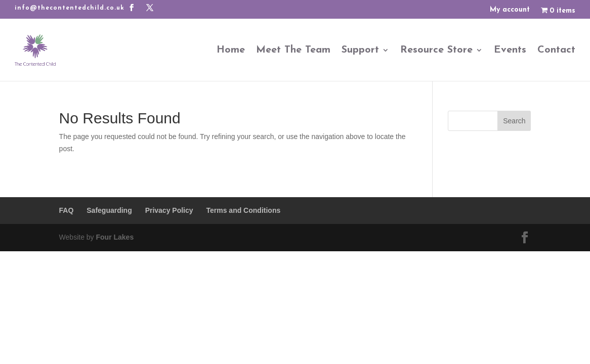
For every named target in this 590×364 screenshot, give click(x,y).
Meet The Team (293, 50)
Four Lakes (115, 237)
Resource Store (436, 50)
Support (360, 50)
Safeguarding (109, 210)
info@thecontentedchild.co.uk (70, 8)
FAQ (67, 210)
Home (231, 50)
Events (510, 50)
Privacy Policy (169, 210)
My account (510, 10)
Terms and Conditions (243, 210)
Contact (556, 50)
